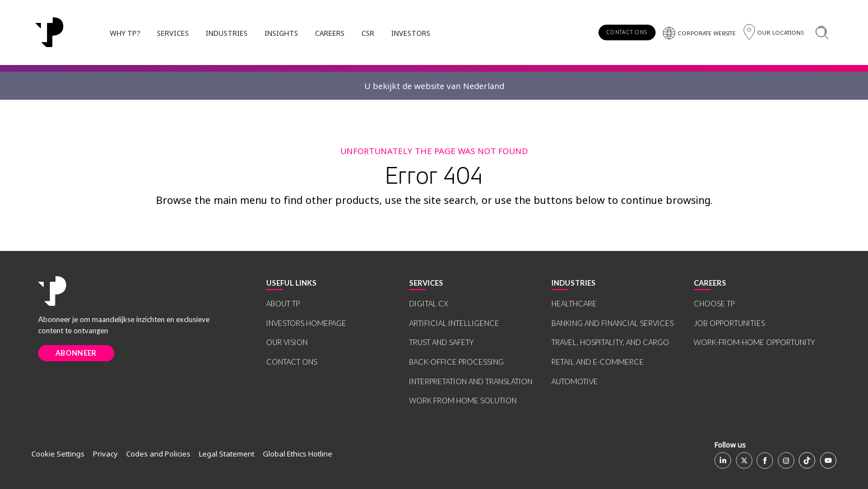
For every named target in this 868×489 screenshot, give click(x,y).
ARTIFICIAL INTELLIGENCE (454, 323)
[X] (744, 460)
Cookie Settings (58, 454)
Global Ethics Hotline (298, 454)
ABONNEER (76, 353)
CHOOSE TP (714, 304)
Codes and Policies (158, 454)
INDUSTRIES (227, 33)
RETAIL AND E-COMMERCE (598, 362)
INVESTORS (411, 33)
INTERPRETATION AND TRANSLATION (471, 381)
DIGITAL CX (429, 304)
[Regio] (774, 32)
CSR (368, 33)
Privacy (105, 454)
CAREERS (330, 33)
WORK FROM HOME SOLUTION (463, 400)
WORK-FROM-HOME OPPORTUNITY (754, 342)
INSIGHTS (281, 33)
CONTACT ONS (627, 32)
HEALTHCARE (574, 304)
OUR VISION (287, 342)
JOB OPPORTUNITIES (729, 323)
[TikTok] (807, 460)
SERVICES (173, 33)
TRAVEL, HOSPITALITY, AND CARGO (610, 342)
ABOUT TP (283, 304)
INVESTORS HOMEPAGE (306, 323)
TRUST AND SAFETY (441, 342)
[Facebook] (765, 460)
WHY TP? (125, 33)
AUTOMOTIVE (575, 381)
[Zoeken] (822, 32)
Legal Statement (227, 454)
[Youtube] (828, 460)
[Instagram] (786, 460)
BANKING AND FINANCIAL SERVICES (612, 323)
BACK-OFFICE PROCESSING (456, 362)
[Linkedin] (723, 460)
